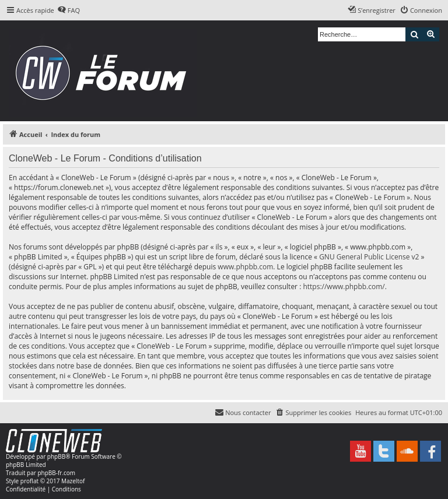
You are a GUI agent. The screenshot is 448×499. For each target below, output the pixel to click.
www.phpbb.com (245, 267)
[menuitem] (69, 10)
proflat (29, 481)
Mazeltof (73, 481)
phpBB (56, 456)
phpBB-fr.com (56, 473)
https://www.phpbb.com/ (344, 287)
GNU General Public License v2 (369, 257)
